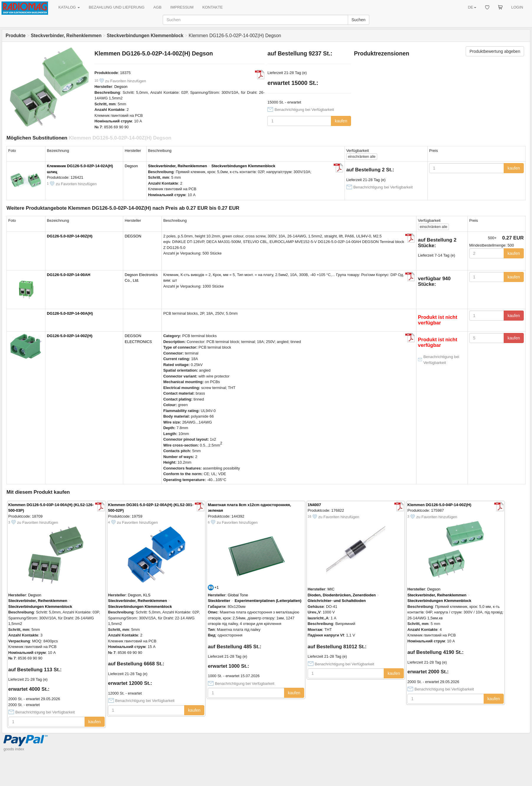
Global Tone (238, 595)
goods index (14, 749)
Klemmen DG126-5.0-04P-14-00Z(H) (439, 505)
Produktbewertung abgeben (495, 51)
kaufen (341, 121)
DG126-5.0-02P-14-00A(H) (70, 313)
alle (362, 157)
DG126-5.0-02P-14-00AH (69, 275)
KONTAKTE (213, 7)
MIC (331, 589)
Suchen (359, 20)
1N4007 (314, 505)
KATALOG (69, 7)
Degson (121, 87)
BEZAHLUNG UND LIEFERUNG (117, 7)
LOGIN (517, 7)
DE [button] (472, 7)
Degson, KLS (139, 595)
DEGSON (133, 236)
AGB (157, 7)
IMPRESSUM (182, 7)
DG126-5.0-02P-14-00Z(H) (70, 236)
